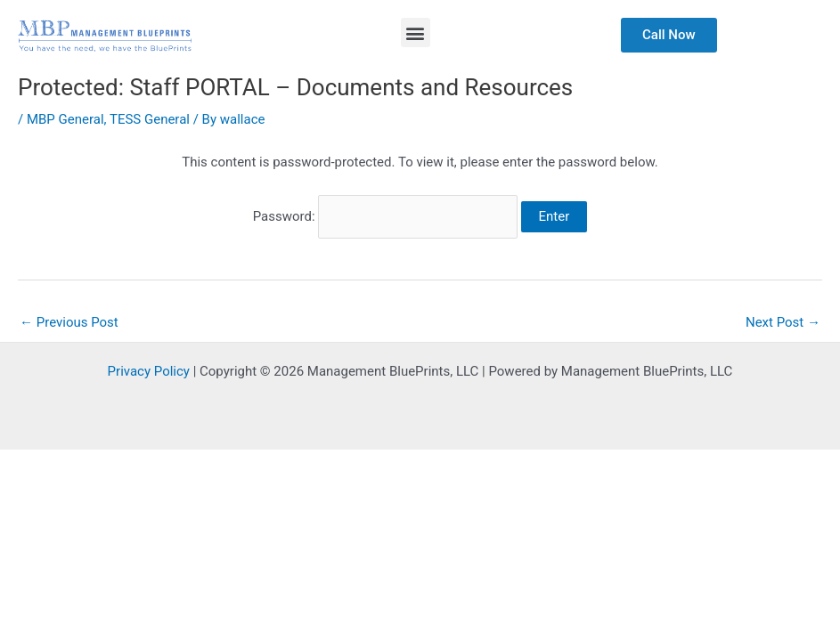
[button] (416, 32)
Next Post (783, 322)
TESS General (150, 119)
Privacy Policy (149, 371)
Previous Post (69, 322)
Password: (385, 216)
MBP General (65, 119)
